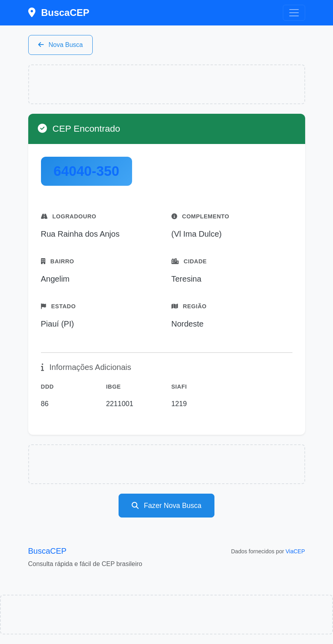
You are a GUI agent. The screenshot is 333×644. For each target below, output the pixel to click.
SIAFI (179, 387)
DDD (48, 387)
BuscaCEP (59, 13)
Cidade (189, 261)
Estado (58, 306)
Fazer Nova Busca (167, 506)
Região (189, 306)
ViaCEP (295, 551)
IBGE (114, 387)
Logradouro (69, 216)
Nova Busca (61, 45)
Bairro (58, 261)
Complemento (201, 216)
